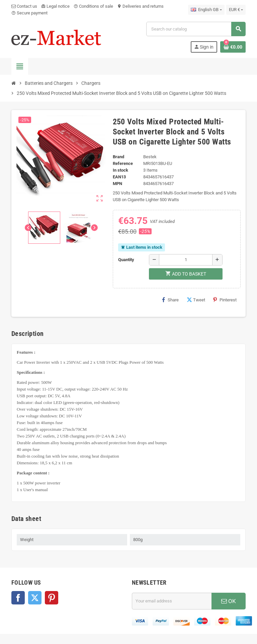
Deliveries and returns (140, 6)
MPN (117, 184)
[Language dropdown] (206, 10)
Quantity (126, 260)
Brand (118, 157)
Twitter (35, 598)
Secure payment (29, 13)
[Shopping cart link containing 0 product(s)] (233, 47)
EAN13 (119, 177)
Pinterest (225, 300)
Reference (123, 163)
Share (170, 300)
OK (229, 601)
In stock (120, 170)
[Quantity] (186, 260)
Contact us (24, 6)
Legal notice (55, 6)
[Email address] (172, 601)
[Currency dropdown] (236, 10)
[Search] (196, 29)
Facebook (18, 598)
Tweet (196, 300)
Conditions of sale (93, 6)
